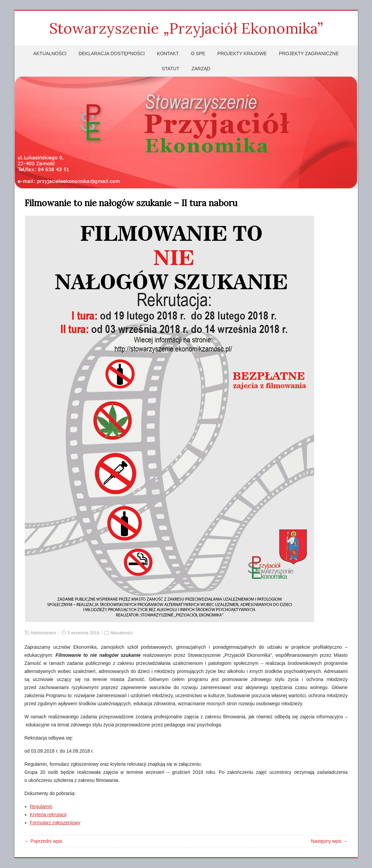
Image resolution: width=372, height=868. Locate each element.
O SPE (198, 53)
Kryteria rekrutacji (48, 815)
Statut (170, 69)
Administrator (43, 633)
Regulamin (41, 806)
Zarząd (201, 69)
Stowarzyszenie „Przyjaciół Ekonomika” (186, 28)
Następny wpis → (329, 841)
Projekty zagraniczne (309, 53)
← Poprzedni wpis (44, 841)
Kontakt (168, 53)
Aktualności (50, 53)
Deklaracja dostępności (112, 53)
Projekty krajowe (242, 53)
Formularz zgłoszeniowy (55, 823)
